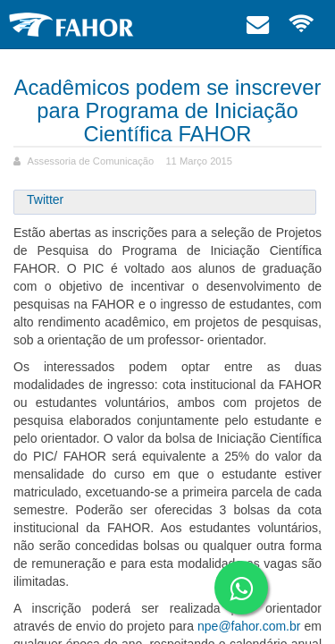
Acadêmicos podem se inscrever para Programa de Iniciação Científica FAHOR (168, 110)
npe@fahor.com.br (249, 626)
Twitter (45, 199)
